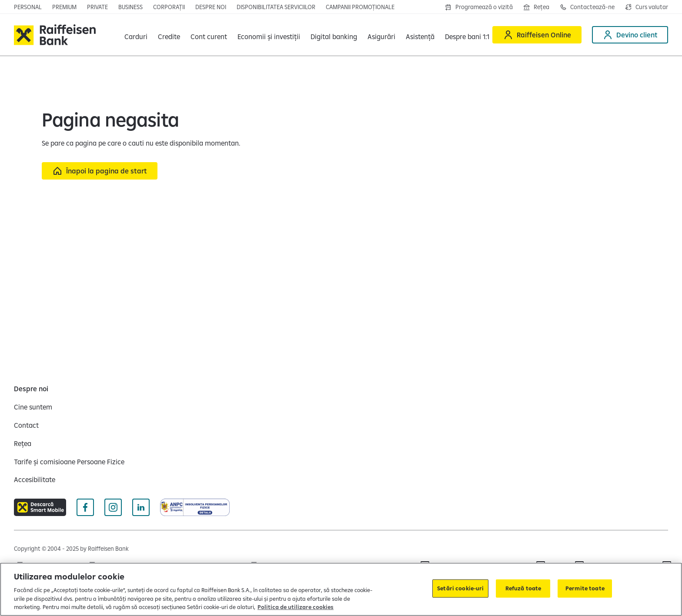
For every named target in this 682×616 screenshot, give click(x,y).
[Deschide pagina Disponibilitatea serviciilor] (276, 7)
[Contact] (26, 425)
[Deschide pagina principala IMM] (130, 7)
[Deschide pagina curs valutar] (647, 7)
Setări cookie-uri (460, 588)
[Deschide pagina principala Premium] (64, 7)
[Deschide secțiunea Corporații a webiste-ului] (169, 7)
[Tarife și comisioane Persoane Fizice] (69, 462)
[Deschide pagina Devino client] (630, 35)
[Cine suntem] (33, 407)
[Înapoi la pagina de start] (100, 171)
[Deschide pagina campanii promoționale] (360, 7)
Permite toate (585, 588)
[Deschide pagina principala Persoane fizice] (28, 7)
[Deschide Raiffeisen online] (537, 35)
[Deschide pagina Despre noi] (211, 7)
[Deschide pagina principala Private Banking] (97, 7)
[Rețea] (23, 443)
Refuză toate (523, 588)
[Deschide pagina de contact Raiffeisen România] (587, 7)
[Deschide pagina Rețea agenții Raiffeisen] (536, 7)
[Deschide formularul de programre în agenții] (479, 7)
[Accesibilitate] (35, 479)
